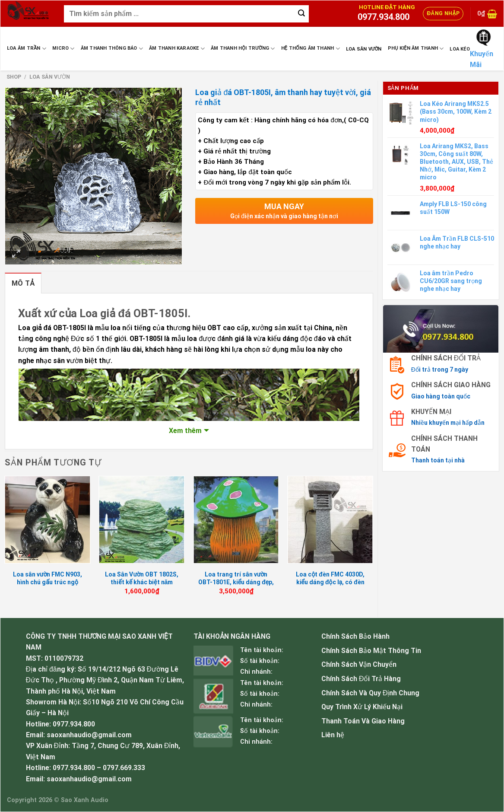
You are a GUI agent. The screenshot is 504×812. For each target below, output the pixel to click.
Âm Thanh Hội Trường (243, 49)
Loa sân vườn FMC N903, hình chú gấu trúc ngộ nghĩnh (48, 582)
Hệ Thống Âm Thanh (311, 49)
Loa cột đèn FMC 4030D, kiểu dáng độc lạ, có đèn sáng (330, 582)
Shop (14, 77)
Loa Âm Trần (27, 49)
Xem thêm (185, 431)
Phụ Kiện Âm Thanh (416, 49)
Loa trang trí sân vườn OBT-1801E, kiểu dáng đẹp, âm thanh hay (236, 582)
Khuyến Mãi (482, 59)
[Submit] (301, 14)
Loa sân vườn (364, 49)
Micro (63, 49)
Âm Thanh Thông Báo (112, 49)
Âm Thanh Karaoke (177, 49)
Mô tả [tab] (23, 283)
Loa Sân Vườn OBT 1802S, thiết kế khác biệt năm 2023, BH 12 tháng (142, 582)
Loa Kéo (460, 49)
